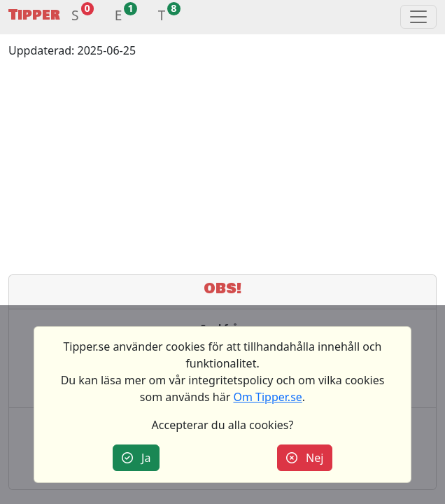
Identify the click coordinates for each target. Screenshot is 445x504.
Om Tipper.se (267, 397)
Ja (136, 458)
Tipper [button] (34, 15)
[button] (75, 17)
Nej (305, 458)
